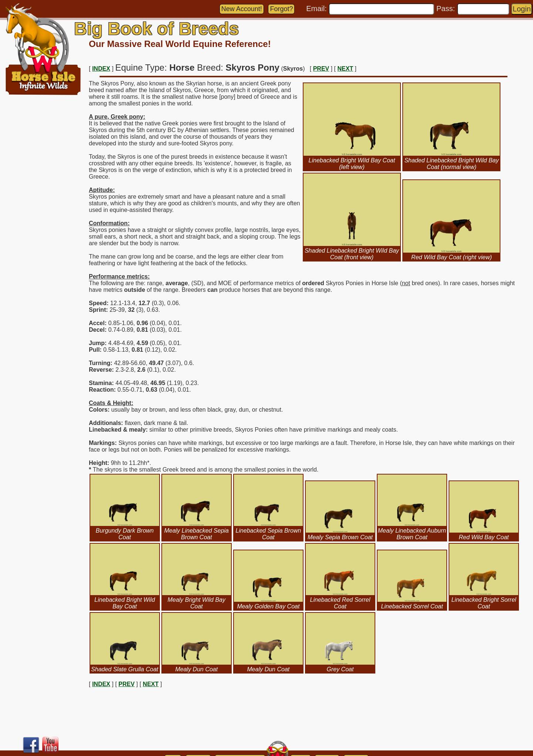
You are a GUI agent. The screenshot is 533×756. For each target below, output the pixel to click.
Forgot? (281, 9)
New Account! (242, 9)
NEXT (346, 69)
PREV (321, 69)
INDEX (101, 69)
